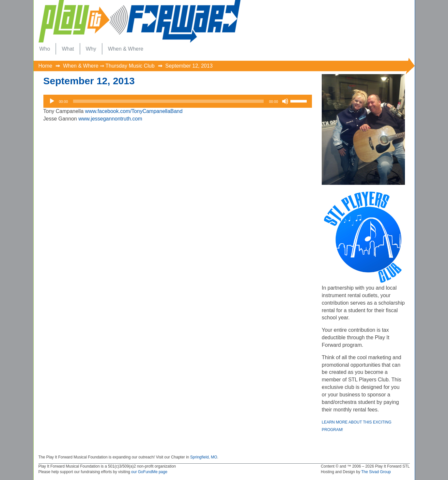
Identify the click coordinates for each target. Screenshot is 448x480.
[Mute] (285, 101)
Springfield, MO (204, 457)
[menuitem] (45, 49)
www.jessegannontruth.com (110, 119)
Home (46, 66)
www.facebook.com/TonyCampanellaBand (134, 111)
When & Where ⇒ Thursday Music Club (109, 66)
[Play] (52, 101)
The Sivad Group (376, 472)
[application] (178, 101)
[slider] (168, 101)
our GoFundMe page (149, 472)
